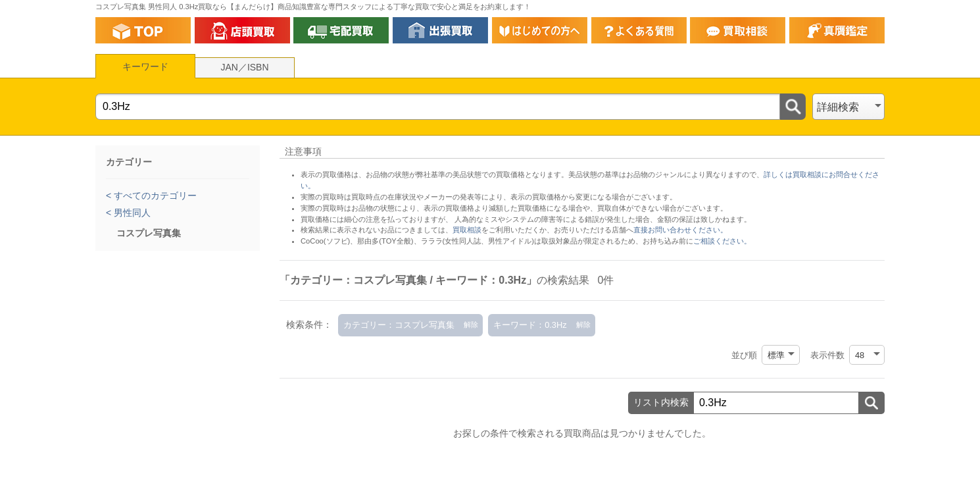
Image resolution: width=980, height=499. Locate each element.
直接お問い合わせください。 (680, 230)
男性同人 (131, 213)
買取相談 (467, 230)
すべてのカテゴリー (154, 196)
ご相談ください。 (722, 241)
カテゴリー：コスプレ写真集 (399, 325)
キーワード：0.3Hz (530, 325)
